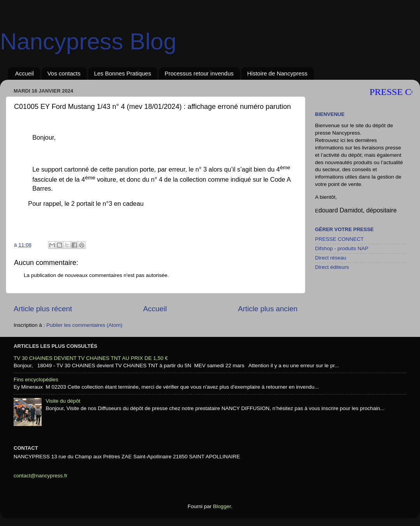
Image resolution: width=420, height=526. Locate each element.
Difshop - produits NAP (342, 248)
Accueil (24, 73)
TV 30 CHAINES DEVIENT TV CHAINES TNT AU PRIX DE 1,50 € (91, 358)
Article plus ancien (268, 309)
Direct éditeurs (332, 267)
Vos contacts (64, 73)
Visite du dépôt (63, 401)
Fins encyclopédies (36, 380)
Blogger (222, 506)
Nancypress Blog (88, 41)
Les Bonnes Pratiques (123, 73)
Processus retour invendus (199, 73)
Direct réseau (331, 258)
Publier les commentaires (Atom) (84, 325)
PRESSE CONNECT (339, 239)
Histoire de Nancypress (277, 73)
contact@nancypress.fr (40, 476)
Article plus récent (43, 309)
